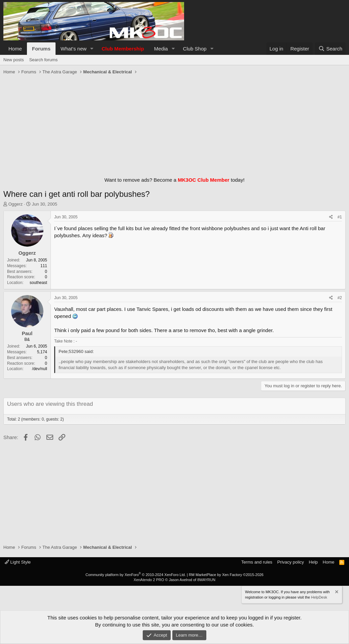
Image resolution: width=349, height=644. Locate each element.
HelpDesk (319, 597)
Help (313, 562)
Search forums (44, 60)
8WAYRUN (206, 580)
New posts (14, 60)
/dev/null (40, 369)
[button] (92, 49)
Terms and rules (257, 562)
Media (161, 49)
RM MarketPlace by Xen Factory (226, 575)
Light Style (18, 562)
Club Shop (195, 49)
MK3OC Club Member (203, 180)
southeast (38, 283)
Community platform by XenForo (136, 575)
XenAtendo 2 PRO (149, 580)
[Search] (330, 49)
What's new (74, 49)
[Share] (331, 217)
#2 (340, 298)
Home (15, 49)
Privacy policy (291, 562)
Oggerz (16, 204)
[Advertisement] (174, 124)
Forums (41, 49)
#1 (340, 217)
